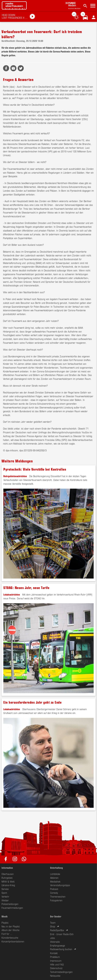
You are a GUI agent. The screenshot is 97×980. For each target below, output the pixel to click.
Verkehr (5, 896)
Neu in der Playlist (11, 926)
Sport (4, 893)
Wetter (5, 900)
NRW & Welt (8, 881)
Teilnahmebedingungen (61, 972)
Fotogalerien (56, 900)
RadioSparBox (57, 930)
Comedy (54, 893)
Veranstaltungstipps (60, 885)
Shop (53, 926)
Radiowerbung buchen (61, 949)
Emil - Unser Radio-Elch (62, 934)
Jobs (53, 938)
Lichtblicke (55, 874)
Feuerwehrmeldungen (12, 908)
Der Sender (56, 916)
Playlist (5, 923)
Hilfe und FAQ (57, 964)
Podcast (54, 889)
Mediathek (55, 881)
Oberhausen (8, 874)
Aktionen (54, 878)
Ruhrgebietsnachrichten (15, 476)
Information (7, 868)
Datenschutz (56, 968)
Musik (4, 916)
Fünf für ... (7, 934)
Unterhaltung (56, 868)
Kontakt (54, 953)
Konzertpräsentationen (13, 941)
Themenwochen (58, 896)
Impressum (56, 961)
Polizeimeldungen (10, 904)
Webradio (55, 942)
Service (5, 889)
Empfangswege (58, 945)
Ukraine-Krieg (8, 885)
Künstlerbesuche (10, 938)
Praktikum (55, 957)
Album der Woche (11, 930)
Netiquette (55, 976)
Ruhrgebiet (7, 878)
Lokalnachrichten (12, 594)
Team (53, 923)
